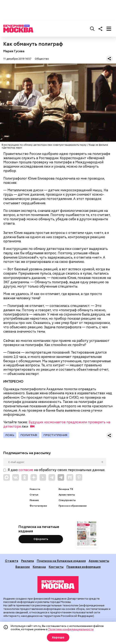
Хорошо (58, 637)
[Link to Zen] (34, 477)
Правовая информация (84, 567)
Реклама (28, 561)
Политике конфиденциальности (71, 629)
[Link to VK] (16, 477)
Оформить (41, 539)
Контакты (56, 567)
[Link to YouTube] (43, 477)
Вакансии (23, 567)
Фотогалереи (38, 506)
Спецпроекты (67, 500)
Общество (42, 59)
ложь (10, 435)
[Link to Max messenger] (7, 477)
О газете (12, 561)
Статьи (34, 495)
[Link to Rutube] (70, 477)
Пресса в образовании (73, 506)
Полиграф (29, 435)
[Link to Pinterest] (79, 477)
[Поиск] (92, 29)
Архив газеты (67, 495)
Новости (35, 489)
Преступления (55, 435)
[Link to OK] (25, 477)
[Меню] (109, 29)
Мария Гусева (14, 51)
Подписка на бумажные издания (61, 561)
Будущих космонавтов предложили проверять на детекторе (57, 424)
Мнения (34, 500)
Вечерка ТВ (66, 489)
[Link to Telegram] (52, 477)
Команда (39, 567)
